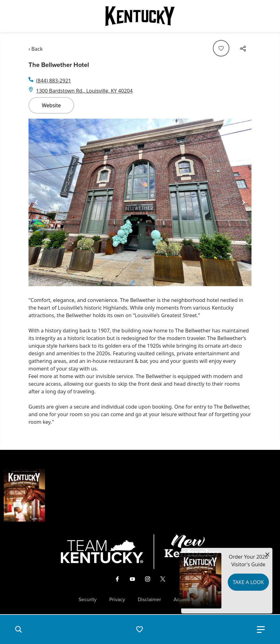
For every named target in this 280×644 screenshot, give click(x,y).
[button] (18, 629)
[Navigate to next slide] (244, 202)
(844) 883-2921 (54, 81)
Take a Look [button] (248, 582)
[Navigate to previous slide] (36, 202)
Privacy (117, 600)
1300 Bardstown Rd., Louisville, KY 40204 (84, 91)
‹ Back (36, 49)
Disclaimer (149, 600)
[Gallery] (140, 202)
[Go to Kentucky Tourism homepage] (140, 16)
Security (88, 600)
